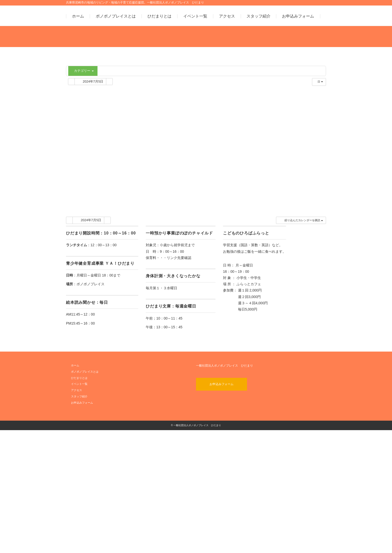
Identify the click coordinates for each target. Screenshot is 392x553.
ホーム (78, 16)
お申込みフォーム (298, 16)
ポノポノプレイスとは (116, 16)
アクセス (227, 16)
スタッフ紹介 (258, 16)
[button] (301, 343)
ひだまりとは (159, 16)
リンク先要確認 (179, 381)
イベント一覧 (195, 16)
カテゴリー (84, 71)
